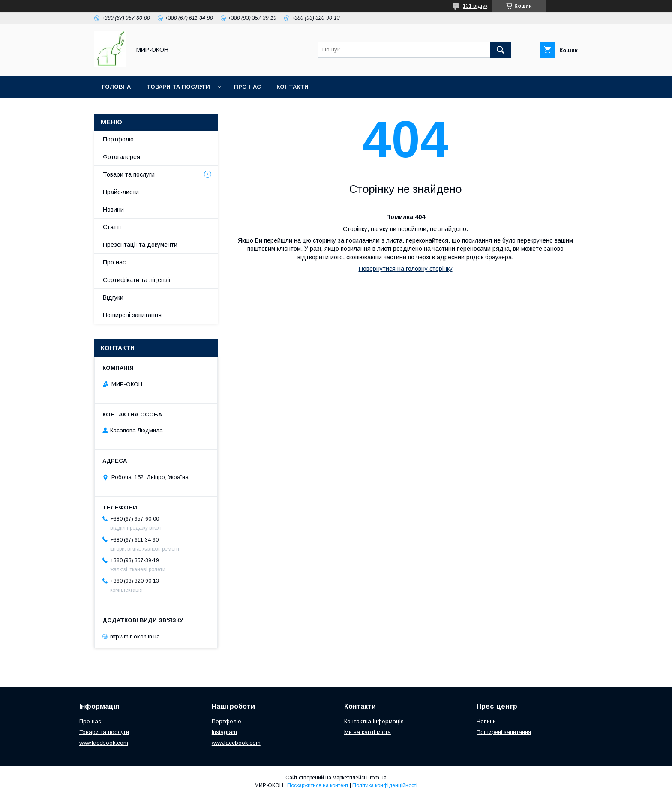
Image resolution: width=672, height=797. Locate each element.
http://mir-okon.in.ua (135, 637)
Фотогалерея (121, 157)
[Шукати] (501, 50)
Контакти (292, 87)
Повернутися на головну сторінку (406, 269)
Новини (113, 210)
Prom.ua (376, 778)
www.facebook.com (104, 743)
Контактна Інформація (374, 721)
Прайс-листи (121, 192)
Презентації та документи (140, 245)
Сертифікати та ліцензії (137, 280)
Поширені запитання (132, 315)
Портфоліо (118, 139)
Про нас (247, 87)
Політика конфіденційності (385, 785)
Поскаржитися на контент (318, 785)
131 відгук (475, 6)
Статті (112, 227)
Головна (116, 87)
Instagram (224, 732)
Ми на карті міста (367, 732)
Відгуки (113, 297)
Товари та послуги (178, 87)
